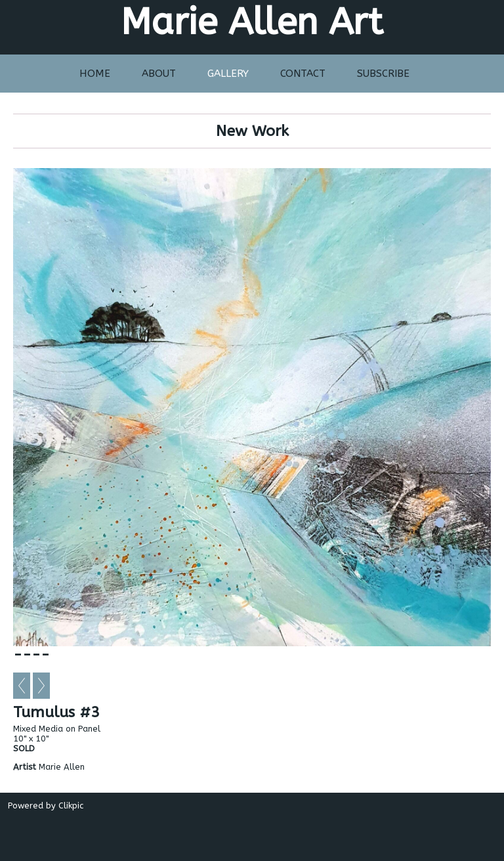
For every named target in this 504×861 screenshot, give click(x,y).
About (159, 74)
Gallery (228, 74)
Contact (303, 74)
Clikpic (71, 806)
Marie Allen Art (252, 22)
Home (95, 74)
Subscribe (383, 74)
